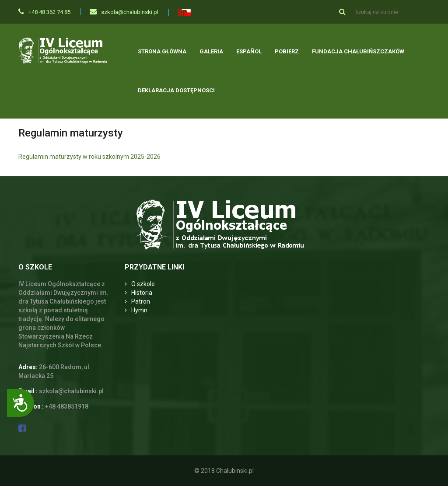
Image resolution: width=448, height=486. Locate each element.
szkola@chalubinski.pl (124, 12)
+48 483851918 (67, 406)
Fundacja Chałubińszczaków (358, 51)
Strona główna (162, 51)
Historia (142, 293)
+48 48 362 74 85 (44, 12)
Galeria (211, 51)
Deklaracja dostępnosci (176, 90)
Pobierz (287, 51)
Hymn (139, 310)
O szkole (143, 284)
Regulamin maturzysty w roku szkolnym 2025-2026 (89, 157)
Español (249, 51)
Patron (141, 301)
